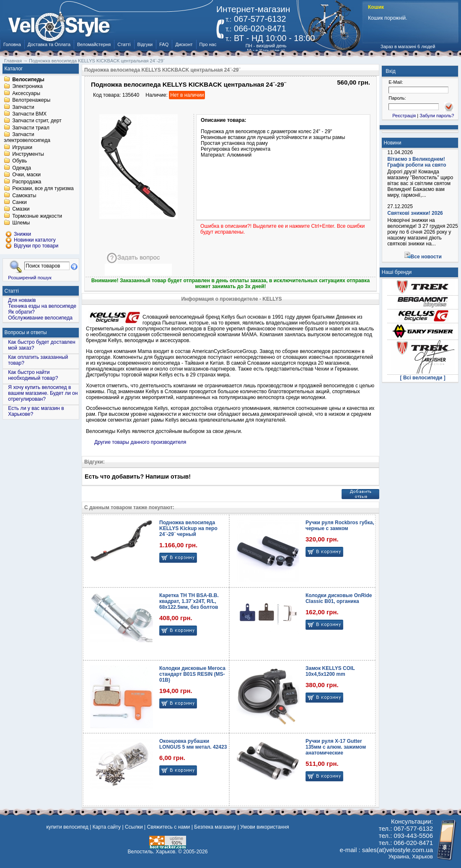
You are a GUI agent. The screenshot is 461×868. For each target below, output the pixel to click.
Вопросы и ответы (26, 332)
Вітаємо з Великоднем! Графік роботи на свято (417, 162)
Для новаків (22, 300)
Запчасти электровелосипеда (27, 138)
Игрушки (22, 147)
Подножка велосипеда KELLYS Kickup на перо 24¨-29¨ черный (188, 528)
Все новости (426, 257)
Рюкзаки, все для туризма (43, 189)
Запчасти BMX (29, 114)
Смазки (21, 209)
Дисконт (184, 44)
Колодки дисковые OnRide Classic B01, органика (339, 598)
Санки (19, 202)
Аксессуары (26, 93)
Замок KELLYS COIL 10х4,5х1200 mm (330, 671)
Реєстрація (404, 116)
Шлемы (21, 223)
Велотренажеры (31, 100)
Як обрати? (21, 312)
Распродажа (27, 182)
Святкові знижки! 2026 (415, 213)
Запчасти (23, 107)
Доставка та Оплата (49, 44)
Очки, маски (26, 175)
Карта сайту (107, 827)
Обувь (19, 161)
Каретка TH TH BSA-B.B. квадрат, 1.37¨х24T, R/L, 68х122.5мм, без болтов (189, 601)
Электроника (27, 87)
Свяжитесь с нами (169, 827)
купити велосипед (67, 827)
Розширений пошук (30, 277)
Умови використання (264, 827)
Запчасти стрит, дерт (37, 121)
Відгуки (145, 44)
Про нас (208, 44)
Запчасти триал (31, 128)
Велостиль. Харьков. (152, 852)
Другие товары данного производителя (140, 442)
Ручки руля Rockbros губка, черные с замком (340, 525)
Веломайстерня (94, 44)
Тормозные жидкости (37, 216)
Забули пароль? (437, 116)
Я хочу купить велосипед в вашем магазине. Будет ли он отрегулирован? (43, 393)
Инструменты (28, 154)
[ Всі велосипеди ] (423, 378)
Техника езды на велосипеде (42, 306)
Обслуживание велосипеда (40, 318)
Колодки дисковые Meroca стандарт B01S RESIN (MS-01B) (192, 674)
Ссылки (134, 827)
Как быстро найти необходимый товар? (33, 375)
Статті (124, 44)
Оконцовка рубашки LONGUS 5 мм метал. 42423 (193, 744)
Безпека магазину (215, 827)
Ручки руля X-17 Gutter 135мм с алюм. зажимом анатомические (336, 747)
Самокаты (24, 196)
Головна (12, 44)
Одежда (22, 168)
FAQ (164, 44)
